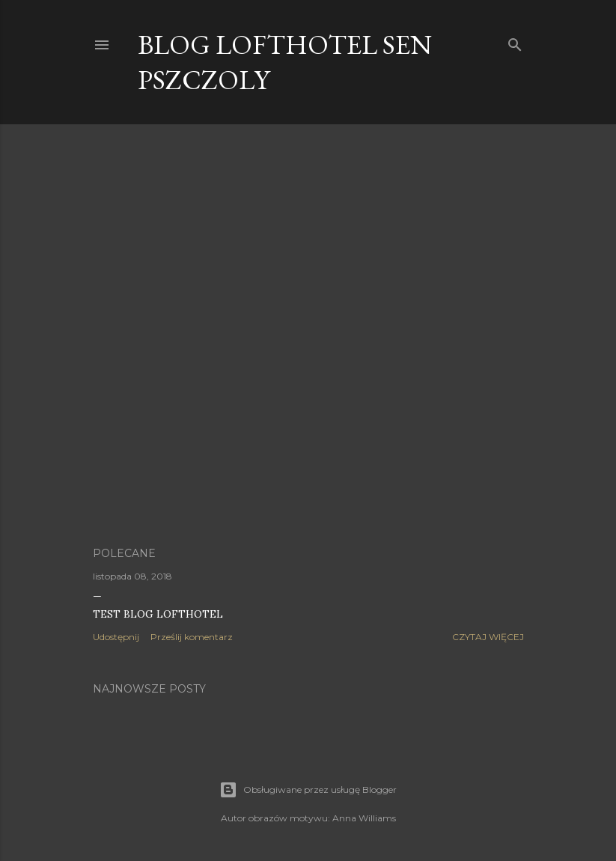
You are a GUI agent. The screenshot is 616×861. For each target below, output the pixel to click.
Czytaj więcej (488, 637)
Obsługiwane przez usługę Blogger (308, 790)
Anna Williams (364, 818)
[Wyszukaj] (515, 42)
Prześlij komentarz (192, 637)
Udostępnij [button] (116, 637)
